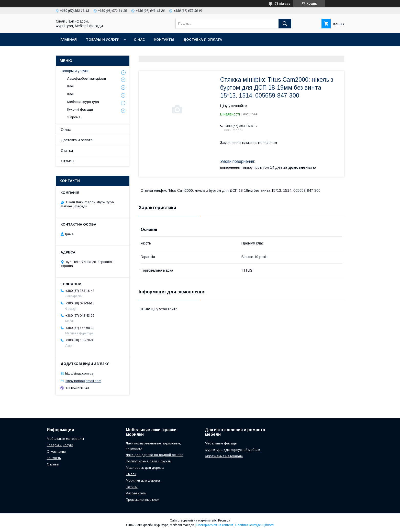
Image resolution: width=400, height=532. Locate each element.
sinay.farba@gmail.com (83, 381)
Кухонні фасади (80, 109)
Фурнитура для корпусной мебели (232, 450)
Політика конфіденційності (255, 525)
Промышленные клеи (143, 500)
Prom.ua (224, 520)
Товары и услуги (103, 40)
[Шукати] (285, 24)
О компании (56, 451)
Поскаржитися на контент (215, 525)
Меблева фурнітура (83, 102)
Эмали (131, 474)
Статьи (67, 151)
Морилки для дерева (143, 480)
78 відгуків (283, 4)
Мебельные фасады (221, 443)
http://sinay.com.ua (79, 373)
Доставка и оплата (203, 40)
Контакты (164, 40)
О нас (139, 40)
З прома (74, 117)
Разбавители (136, 493)
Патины (132, 487)
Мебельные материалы (65, 439)
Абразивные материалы (224, 456)
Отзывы (68, 161)
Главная (69, 40)
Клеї (71, 86)
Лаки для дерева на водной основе (154, 455)
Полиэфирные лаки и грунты (149, 461)
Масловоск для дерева (145, 468)
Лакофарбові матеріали (87, 78)
